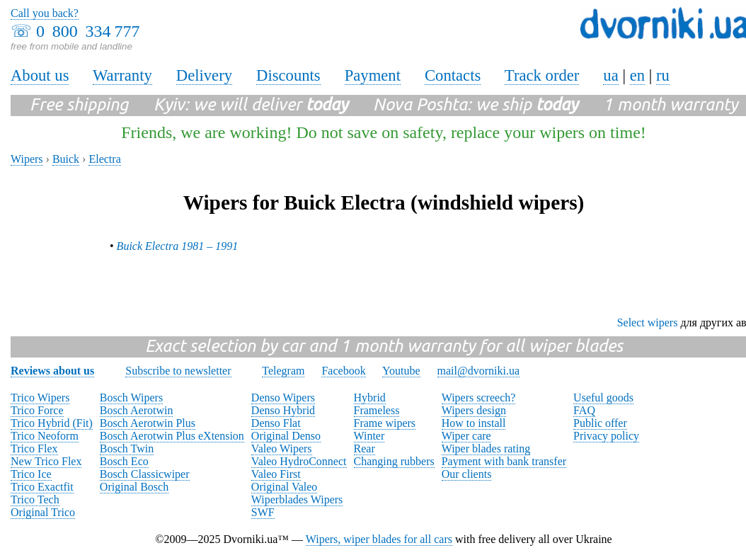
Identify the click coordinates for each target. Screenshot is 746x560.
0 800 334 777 (88, 31)
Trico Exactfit (42, 487)
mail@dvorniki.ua (479, 371)
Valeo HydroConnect (299, 461)
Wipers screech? (479, 398)
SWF (263, 512)
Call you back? (45, 13)
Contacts (453, 75)
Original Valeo (284, 487)
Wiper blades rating (486, 448)
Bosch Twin (127, 448)
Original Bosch (134, 487)
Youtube (401, 371)
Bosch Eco (124, 461)
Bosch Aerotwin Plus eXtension (172, 436)
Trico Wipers (40, 398)
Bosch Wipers (131, 398)
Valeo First (276, 474)
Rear (365, 448)
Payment (373, 75)
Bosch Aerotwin (137, 410)
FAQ (584, 410)
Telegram (283, 371)
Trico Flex (34, 448)
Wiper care (466, 436)
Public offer (600, 423)
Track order (542, 75)
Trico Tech (35, 499)
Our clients (467, 474)
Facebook (343, 371)
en (637, 75)
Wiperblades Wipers (297, 499)
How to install (474, 423)
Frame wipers (385, 423)
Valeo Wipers (282, 448)
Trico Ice (31, 474)
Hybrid (370, 398)
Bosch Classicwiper (145, 474)
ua (610, 75)
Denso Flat (276, 423)
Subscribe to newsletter (178, 371)
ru (663, 75)
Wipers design (474, 410)
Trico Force (37, 410)
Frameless (377, 410)
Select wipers (648, 322)
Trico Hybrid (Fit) (52, 423)
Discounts (288, 75)
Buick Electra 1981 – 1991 (178, 246)
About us (40, 75)
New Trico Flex (46, 461)
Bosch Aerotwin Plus (148, 423)
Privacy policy (606, 436)
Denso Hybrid (283, 410)
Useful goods (603, 398)
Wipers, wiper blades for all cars (379, 539)
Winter (369, 436)
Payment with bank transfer (504, 461)
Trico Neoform (45, 436)
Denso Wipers (283, 398)
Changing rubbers (394, 461)
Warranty (122, 75)
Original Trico (43, 512)
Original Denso (286, 436)
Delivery (204, 75)
